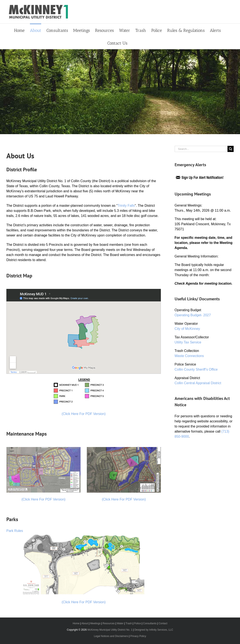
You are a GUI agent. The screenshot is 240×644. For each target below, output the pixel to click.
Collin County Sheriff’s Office (196, 369)
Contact (163, 623)
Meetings (95, 623)
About (85, 623)
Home (76, 623)
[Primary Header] (120, 92)
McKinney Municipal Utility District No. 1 (110, 630)
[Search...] (201, 149)
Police (138, 623)
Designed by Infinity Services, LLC (154, 630)
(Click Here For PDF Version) (84, 414)
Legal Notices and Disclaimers (111, 636)
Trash (129, 623)
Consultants (150, 623)
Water (120, 623)
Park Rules (15, 531)
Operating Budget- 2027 (193, 315)
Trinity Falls (126, 206)
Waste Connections (189, 356)
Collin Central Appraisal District (198, 383)
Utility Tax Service (188, 342)
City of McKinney (187, 329)
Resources (109, 623)
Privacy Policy (138, 636)
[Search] (231, 149)
